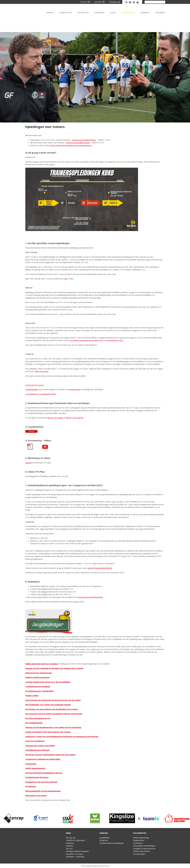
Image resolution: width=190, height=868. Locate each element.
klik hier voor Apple (55, 418)
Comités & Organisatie (75, 840)
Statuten (69, 846)
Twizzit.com (105, 866)
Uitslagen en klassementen (144, 848)
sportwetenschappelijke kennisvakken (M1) (87, 340)
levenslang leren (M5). (115, 340)
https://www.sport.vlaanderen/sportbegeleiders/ (71, 145)
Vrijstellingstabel (32, 389)
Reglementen (139, 840)
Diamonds (99, 12)
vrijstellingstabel (74, 389)
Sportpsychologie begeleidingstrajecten (44, 773)
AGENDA (99, 2)
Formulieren (138, 843)
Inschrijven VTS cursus (35, 385)
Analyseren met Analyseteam (39, 673)
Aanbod (28, 463)
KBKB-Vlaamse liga (141, 838)
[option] (14, 818)
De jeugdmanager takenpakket (40, 691)
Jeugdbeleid (104, 838)
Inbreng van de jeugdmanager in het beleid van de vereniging (53, 727)
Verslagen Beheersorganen (77, 851)
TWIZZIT (85, 2)
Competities (66, 12)
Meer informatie (42, 371)
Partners (160, 12)
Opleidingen (128, 12)
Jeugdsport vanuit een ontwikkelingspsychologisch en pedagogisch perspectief (62, 736)
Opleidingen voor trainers (45, 127)
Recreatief (83, 12)
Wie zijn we (71, 838)
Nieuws (50, 12)
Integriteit (104, 840)
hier (66, 279)
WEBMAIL (115, 2)
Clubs (113, 12)
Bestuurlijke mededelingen (144, 846)
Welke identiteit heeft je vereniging (42, 664)
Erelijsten (70, 843)
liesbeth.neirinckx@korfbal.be (84, 140)
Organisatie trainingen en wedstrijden (43, 759)
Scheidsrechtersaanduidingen (112, 843)
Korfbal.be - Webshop (75, 857)
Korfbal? (145, 12)
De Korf (69, 848)
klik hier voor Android (75, 418)
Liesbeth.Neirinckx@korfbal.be (100, 568)
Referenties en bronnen (36, 795)
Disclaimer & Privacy (74, 854)
